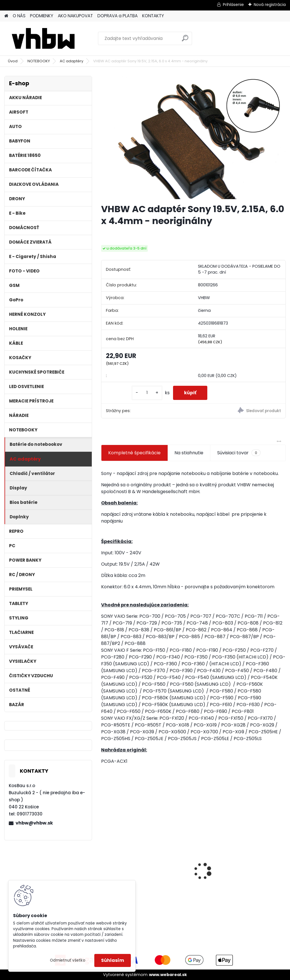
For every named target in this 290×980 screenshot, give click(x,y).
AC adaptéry (72, 61)
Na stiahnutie (189, 453)
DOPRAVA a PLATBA (118, 16)
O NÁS (19, 16)
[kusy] (146, 393)
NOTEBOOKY (39, 61)
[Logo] (43, 39)
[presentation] (104, 861)
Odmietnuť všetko (68, 960)
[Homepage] (6, 16)
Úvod (13, 61)
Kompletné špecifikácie (134, 453)
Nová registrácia (270, 5)
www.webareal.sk (168, 975)
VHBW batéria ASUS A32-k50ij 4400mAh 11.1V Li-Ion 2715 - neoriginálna (253, 854)
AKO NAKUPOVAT (75, 16)
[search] (185, 40)
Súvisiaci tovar (239, 453)
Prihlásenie (233, 5)
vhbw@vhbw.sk (34, 823)
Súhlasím (113, 960)
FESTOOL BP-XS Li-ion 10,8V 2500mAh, (128, 862)
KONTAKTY (153, 16)
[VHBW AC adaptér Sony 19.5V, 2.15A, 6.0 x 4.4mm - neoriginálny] (193, 138)
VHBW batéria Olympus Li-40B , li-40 (192, 853)
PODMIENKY (42, 16)
